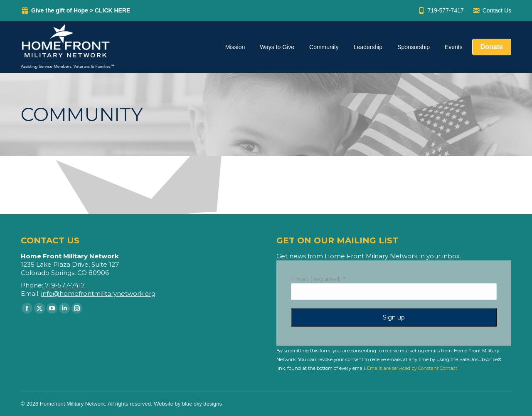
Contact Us (492, 10)
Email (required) (318, 279)
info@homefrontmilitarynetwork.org (98, 293)
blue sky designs (202, 404)
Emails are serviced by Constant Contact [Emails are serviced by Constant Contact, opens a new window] (412, 368)
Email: (31, 293)
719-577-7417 (441, 10)
